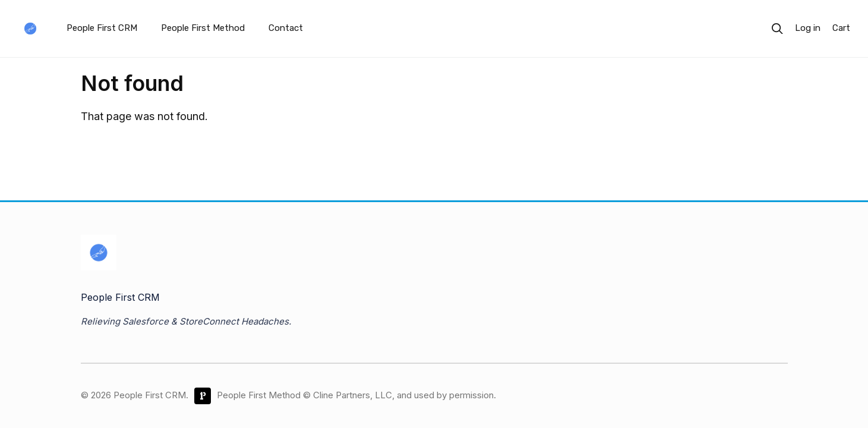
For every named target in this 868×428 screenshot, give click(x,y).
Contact (286, 28)
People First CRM (102, 28)
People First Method (203, 28)
